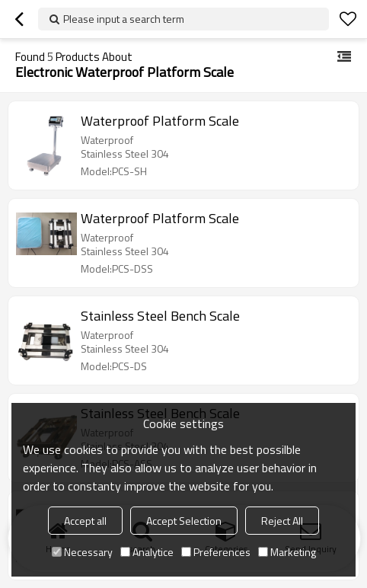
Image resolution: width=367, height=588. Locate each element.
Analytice (147, 552)
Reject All (282, 521)
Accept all (85, 521)
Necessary (82, 552)
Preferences (216, 552)
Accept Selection (184, 521)
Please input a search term (124, 19)
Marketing (287, 552)
